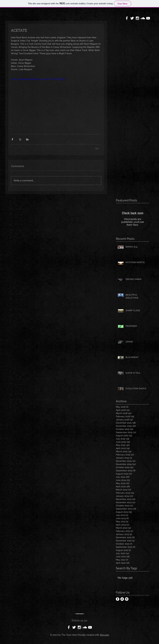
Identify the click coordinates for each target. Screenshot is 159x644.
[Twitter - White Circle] (122, 599)
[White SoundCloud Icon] (143, 18)
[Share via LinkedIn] (27, 139)
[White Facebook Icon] (127, 18)
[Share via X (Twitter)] (20, 139)
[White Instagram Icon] (137, 18)
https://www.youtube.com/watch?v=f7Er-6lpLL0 (39, 79)
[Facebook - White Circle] (118, 599)
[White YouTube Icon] (148, 18)
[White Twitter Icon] (132, 18)
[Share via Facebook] (12, 139)
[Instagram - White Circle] (127, 599)
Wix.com (105, 635)
